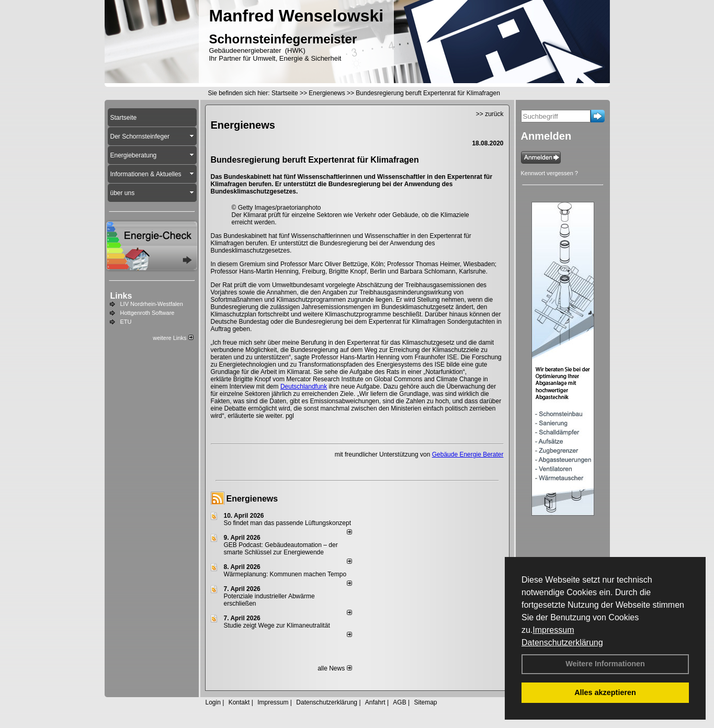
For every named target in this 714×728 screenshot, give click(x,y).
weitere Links (173, 338)
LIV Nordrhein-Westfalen (152, 304)
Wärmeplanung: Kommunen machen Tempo (285, 574)
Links (121, 296)
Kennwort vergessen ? (549, 173)
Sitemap (425, 702)
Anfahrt (375, 702)
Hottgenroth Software (148, 313)
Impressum (553, 630)
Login (213, 702)
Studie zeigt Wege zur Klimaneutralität (277, 625)
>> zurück (490, 114)
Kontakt (239, 702)
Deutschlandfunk (304, 386)
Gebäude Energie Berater (468, 454)
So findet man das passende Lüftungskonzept (288, 523)
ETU (126, 322)
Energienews (252, 499)
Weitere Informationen (605, 664)
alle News (335, 668)
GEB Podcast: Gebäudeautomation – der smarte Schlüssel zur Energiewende (281, 549)
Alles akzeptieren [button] (605, 692)
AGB (399, 702)
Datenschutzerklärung (562, 642)
